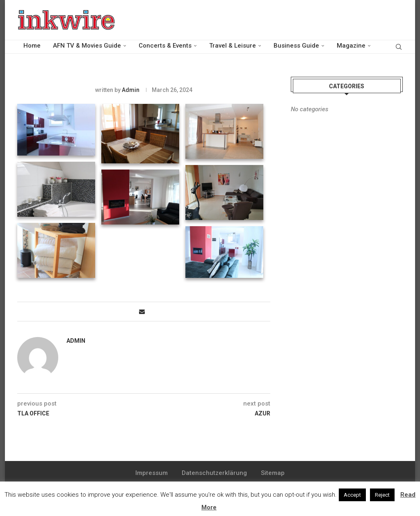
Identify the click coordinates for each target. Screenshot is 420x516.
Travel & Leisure (233, 46)
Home (32, 46)
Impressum (152, 473)
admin (131, 90)
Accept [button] (352, 495)
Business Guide (296, 46)
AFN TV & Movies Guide (87, 46)
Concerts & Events (165, 46)
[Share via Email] (142, 312)
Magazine (351, 46)
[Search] (399, 46)
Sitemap (273, 473)
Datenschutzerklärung (214, 473)
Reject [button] (382, 495)
